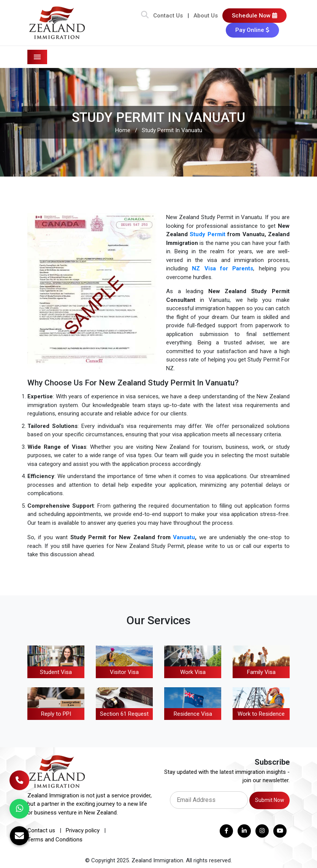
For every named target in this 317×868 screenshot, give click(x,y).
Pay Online (252, 30)
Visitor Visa (124, 672)
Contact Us (168, 16)
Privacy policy (83, 830)
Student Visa (56, 672)
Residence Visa (193, 714)
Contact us (41, 830)
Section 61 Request (124, 714)
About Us (206, 16)
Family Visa (261, 672)
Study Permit (207, 234)
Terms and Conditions (55, 840)
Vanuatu (184, 537)
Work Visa (193, 672)
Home (123, 130)
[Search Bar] (145, 16)
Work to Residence (261, 714)
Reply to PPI (56, 714)
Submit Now (270, 800)
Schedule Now (254, 16)
